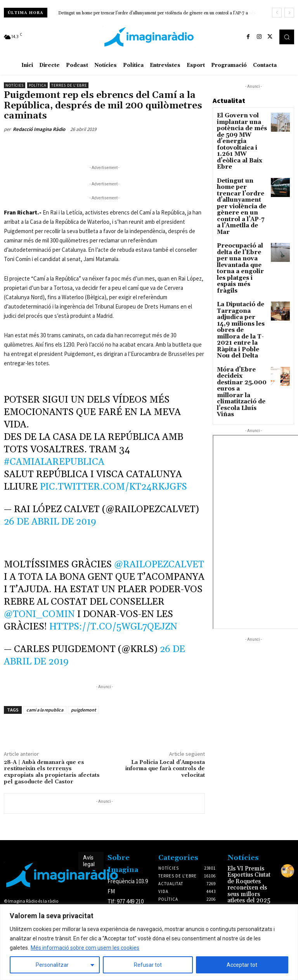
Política (37, 85)
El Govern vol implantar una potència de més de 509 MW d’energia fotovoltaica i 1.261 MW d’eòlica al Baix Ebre (242, 131)
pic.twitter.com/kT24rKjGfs (113, 487)
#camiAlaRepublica (54, 462)
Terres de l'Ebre (69, 85)
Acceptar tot (242, 965)
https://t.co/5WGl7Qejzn (113, 627)
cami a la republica (45, 710)
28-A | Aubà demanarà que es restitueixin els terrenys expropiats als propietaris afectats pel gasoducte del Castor (52, 772)
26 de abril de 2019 (50, 522)
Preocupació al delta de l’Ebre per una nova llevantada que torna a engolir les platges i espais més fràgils (242, 217)
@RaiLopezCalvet (159, 565)
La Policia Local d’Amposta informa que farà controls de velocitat (165, 769)
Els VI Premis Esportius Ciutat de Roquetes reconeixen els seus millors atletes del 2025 (251, 879)
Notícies (15, 85)
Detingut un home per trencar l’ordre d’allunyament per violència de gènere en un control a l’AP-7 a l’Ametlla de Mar (242, 176)
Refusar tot (148, 965)
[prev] (277, 13)
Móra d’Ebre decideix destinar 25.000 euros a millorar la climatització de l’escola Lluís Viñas (241, 300)
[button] (287, 37)
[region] (149, 942)
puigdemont (83, 710)
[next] (289, 13)
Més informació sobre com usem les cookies (85, 948)
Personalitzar (52, 965)
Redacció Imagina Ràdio (39, 129)
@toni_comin (39, 614)
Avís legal (89, 861)
